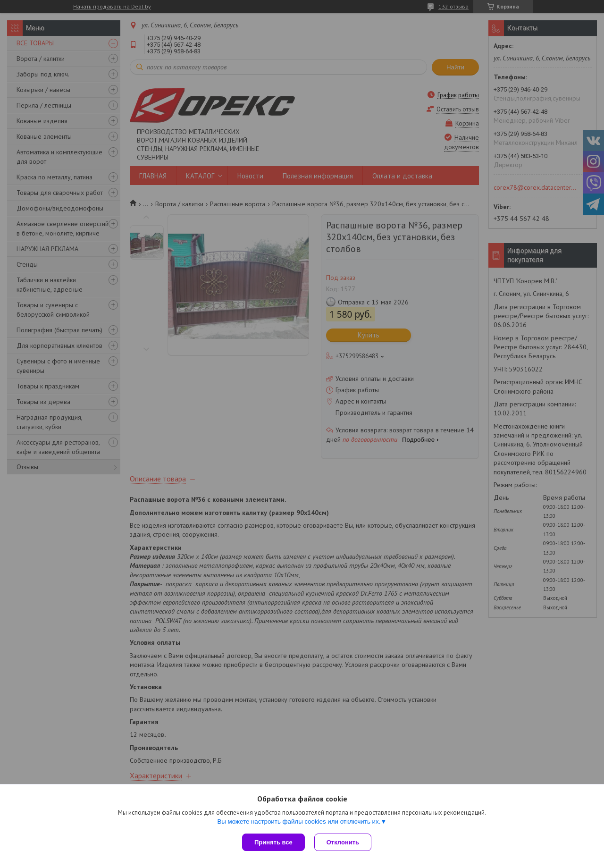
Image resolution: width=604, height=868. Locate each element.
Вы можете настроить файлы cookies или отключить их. (299, 822)
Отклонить (343, 842)
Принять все (273, 842)
